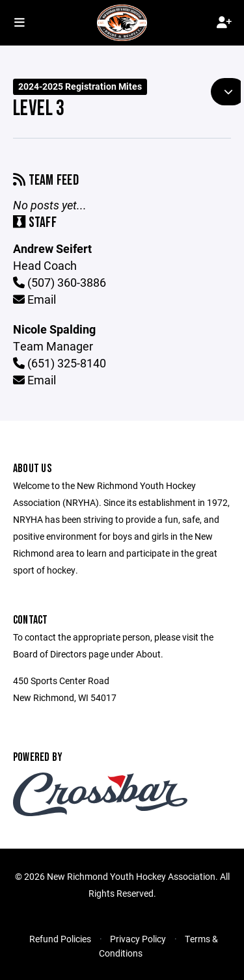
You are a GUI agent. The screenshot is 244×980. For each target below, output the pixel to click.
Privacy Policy (138, 939)
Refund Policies (60, 939)
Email (34, 299)
